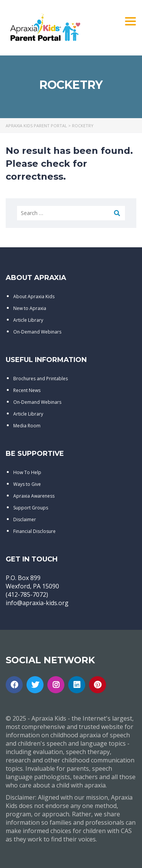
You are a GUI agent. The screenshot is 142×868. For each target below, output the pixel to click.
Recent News (27, 390)
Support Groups (31, 508)
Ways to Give (27, 484)
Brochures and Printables (41, 379)
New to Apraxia (30, 308)
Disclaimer (25, 519)
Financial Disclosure (34, 531)
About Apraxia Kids (34, 296)
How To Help (27, 472)
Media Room (27, 426)
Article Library (28, 320)
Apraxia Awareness (34, 496)
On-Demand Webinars (37, 332)
